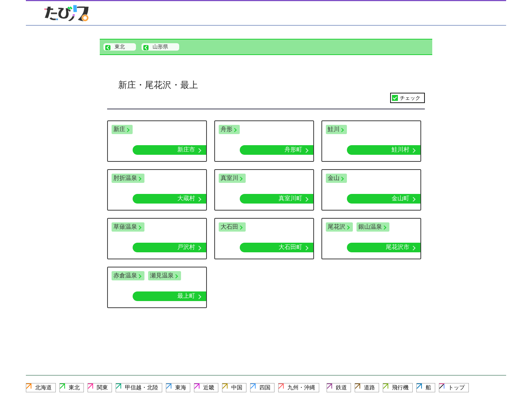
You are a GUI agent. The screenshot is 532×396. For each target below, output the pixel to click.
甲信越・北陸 (141, 387)
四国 (265, 387)
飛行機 (400, 387)
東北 (74, 387)
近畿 (209, 387)
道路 (369, 387)
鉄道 (341, 387)
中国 (237, 387)
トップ (456, 387)
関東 (102, 387)
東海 (181, 387)
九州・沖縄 (301, 387)
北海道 (43, 387)
